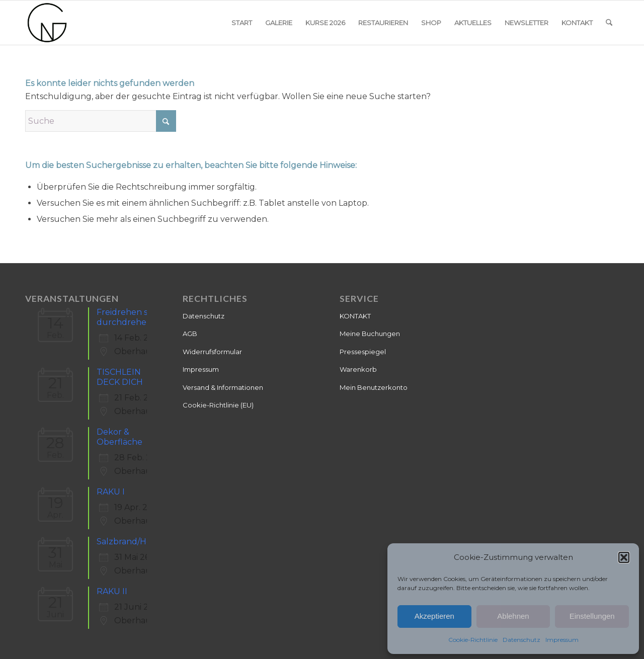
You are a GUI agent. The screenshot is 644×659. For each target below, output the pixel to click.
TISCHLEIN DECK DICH (120, 377)
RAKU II (112, 591)
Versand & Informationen (223, 387)
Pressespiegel (363, 352)
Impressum (562, 640)
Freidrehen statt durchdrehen (130, 317)
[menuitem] (242, 23)
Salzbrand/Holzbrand (140, 542)
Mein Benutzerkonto (374, 387)
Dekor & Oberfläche (119, 437)
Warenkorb (358, 369)
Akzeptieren (434, 616)
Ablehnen (513, 616)
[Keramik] (47, 23)
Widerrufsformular (212, 352)
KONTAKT (355, 316)
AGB (190, 334)
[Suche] (609, 23)
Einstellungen (592, 616)
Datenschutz (521, 640)
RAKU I (111, 492)
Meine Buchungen (370, 334)
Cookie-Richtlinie (473, 640)
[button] (624, 557)
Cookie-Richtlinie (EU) (218, 405)
